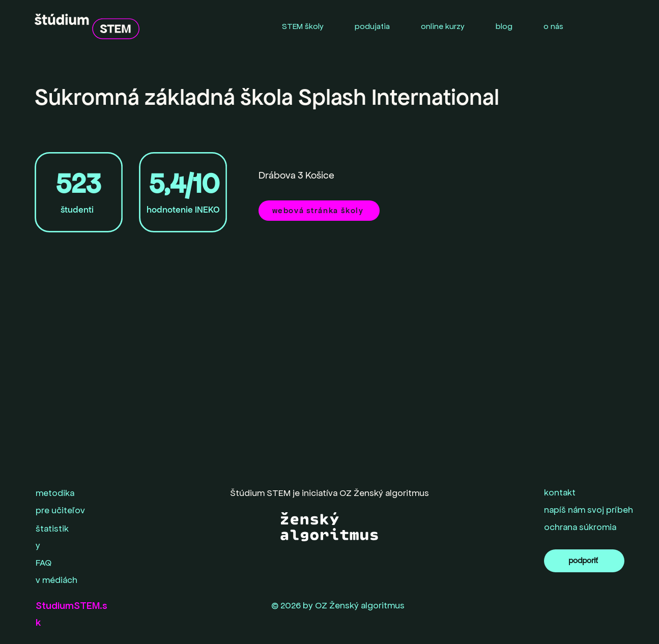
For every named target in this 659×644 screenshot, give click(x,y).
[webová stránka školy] (319, 211)
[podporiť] (584, 561)
